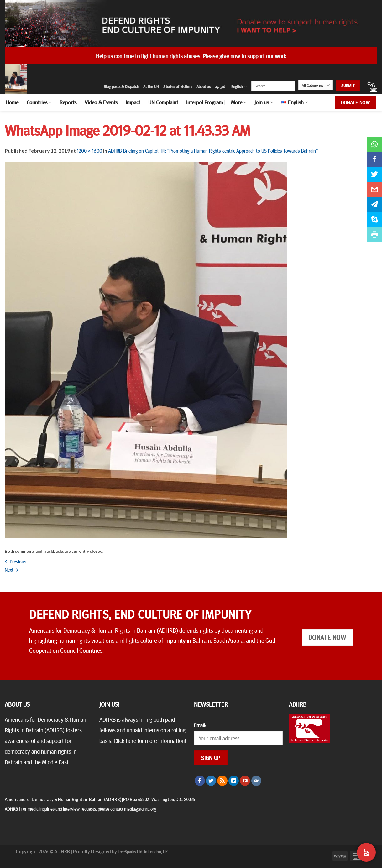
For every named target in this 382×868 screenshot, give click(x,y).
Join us (264, 102)
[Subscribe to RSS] (222, 781)
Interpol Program (204, 102)
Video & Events (101, 102)
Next (12, 569)
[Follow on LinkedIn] (234, 781)
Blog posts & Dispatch (121, 86)
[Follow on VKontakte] (256, 781)
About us (204, 86)
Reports (68, 102)
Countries (39, 102)
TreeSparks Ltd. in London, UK (143, 851)
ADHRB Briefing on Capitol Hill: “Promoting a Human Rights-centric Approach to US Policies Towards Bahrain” (213, 150)
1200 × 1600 (89, 150)
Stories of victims (178, 86)
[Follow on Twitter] (211, 781)
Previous (16, 561)
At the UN (151, 86)
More (239, 102)
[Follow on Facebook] (200, 781)
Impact (133, 102)
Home (12, 102)
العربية (221, 86)
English (239, 87)
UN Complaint (163, 102)
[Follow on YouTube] (245, 781)
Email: (200, 725)
